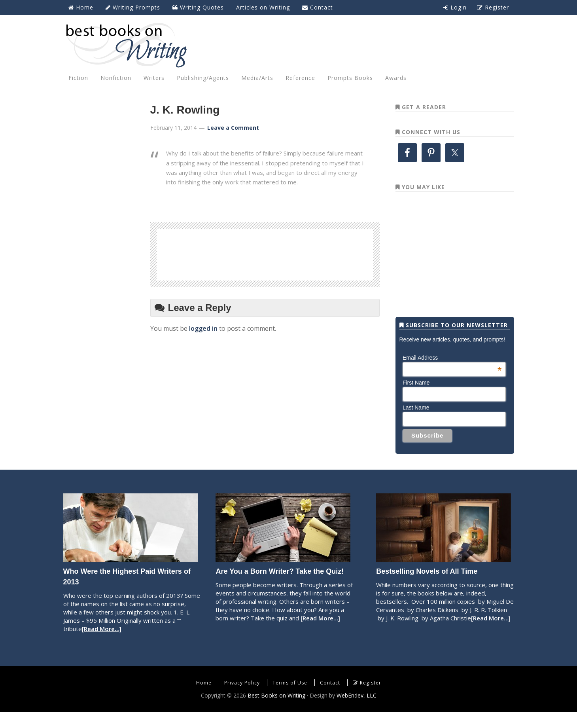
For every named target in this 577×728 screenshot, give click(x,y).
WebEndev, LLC (357, 711)
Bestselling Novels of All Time (427, 587)
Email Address (452, 373)
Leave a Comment (233, 128)
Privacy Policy (242, 699)
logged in (203, 328)
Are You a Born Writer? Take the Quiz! (280, 587)
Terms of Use (290, 699)
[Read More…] (102, 645)
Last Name (416, 423)
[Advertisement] (265, 253)
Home (204, 699)
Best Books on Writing (289, 45)
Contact (330, 699)
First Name (416, 398)
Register (371, 699)
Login (455, 7)
